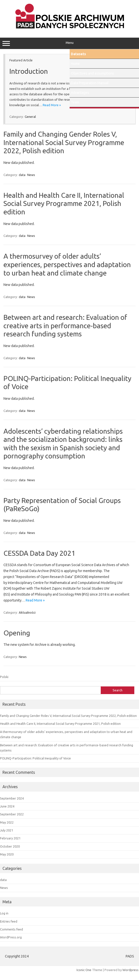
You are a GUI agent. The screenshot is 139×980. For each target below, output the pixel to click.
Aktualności (27, 612)
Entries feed (9, 921)
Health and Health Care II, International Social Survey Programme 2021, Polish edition (64, 203)
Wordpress (130, 970)
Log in (4, 913)
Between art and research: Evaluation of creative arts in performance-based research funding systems (65, 326)
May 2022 (7, 822)
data (22, 175)
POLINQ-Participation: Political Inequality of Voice (35, 758)
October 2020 (10, 846)
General (30, 117)
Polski (4, 677)
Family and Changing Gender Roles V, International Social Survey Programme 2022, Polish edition (64, 142)
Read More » (52, 105)
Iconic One (84, 970)
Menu (69, 43)
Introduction (29, 71)
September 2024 (12, 798)
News (31, 175)
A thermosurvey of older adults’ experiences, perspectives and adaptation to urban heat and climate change (67, 264)
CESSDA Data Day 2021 (39, 553)
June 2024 (7, 806)
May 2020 (7, 854)
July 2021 (7, 830)
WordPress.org (11, 937)
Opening (17, 633)
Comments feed (11, 929)
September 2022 (12, 814)
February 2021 (10, 838)
